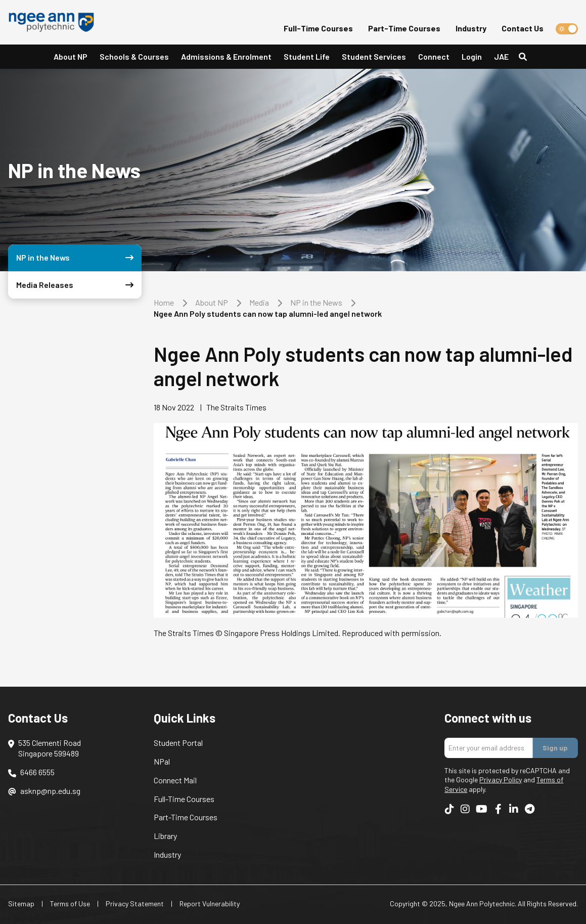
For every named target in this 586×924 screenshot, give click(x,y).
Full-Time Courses (318, 28)
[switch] (567, 29)
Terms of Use (70, 904)
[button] (71, 57)
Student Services (374, 56)
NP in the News (316, 302)
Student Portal (178, 743)
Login (472, 56)
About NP (71, 56)
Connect (434, 56)
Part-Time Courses (404, 28)
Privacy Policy (501, 780)
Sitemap (21, 904)
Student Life (307, 56)
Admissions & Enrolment (226, 56)
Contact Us (523, 28)
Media (259, 302)
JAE (501, 56)
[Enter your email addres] (489, 748)
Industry (471, 28)
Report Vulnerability (210, 904)
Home (164, 302)
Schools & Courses (134, 56)
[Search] (527, 57)
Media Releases (77, 285)
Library (165, 836)
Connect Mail (175, 780)
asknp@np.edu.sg (50, 791)
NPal (162, 761)
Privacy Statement (135, 904)
